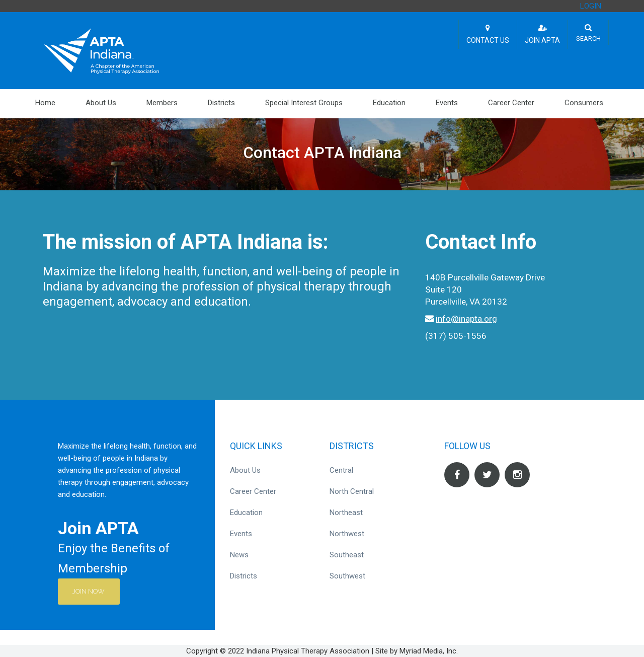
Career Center (511, 103)
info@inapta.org (466, 319)
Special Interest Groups (304, 103)
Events (447, 103)
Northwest (347, 534)
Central (341, 470)
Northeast (346, 513)
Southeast (347, 555)
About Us (101, 103)
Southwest (347, 576)
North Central (352, 491)
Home (45, 103)
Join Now (89, 591)
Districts (221, 103)
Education (389, 103)
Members (162, 103)
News (239, 555)
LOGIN (591, 6)
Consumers (584, 103)
